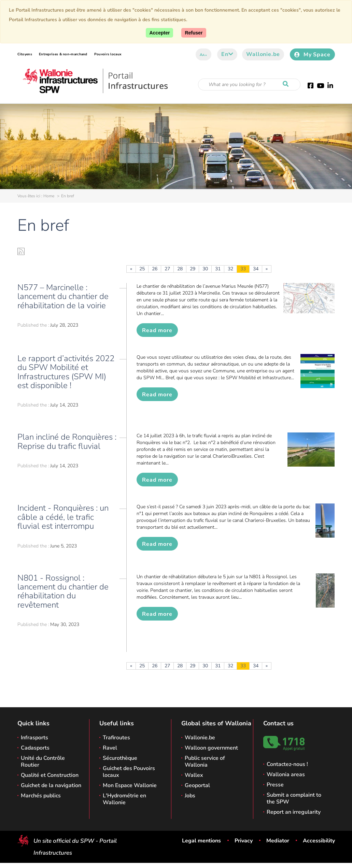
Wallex (194, 775)
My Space (312, 55)
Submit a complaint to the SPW (294, 798)
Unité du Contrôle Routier (43, 762)
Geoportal (197, 785)
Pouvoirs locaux (108, 54)
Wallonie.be (263, 54)
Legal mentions (201, 841)
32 (230, 269)
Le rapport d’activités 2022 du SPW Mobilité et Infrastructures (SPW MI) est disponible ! (66, 372)
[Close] (194, 33)
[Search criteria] (249, 84)
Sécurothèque (120, 758)
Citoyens (25, 54)
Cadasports (35, 748)
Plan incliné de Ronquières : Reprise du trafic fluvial (67, 441)
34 (256, 269)
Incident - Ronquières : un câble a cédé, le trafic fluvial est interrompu (63, 517)
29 (193, 269)
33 (243, 269)
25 (142, 269)
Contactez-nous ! (287, 764)
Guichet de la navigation (51, 785)
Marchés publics (41, 796)
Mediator (278, 841)
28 (180, 269)
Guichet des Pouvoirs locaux (129, 772)
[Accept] (159, 33)
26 (155, 269)
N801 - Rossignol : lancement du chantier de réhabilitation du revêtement (63, 591)
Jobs (190, 796)
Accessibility (319, 841)
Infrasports (34, 738)
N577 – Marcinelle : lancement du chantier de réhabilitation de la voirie (63, 296)
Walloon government (211, 748)
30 (205, 269)
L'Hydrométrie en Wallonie (124, 799)
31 (218, 269)
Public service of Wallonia (205, 762)
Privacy (244, 841)
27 (167, 269)
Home (49, 196)
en (227, 54)
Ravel (110, 748)
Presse (275, 785)
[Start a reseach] (287, 84)
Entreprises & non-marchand (63, 54)
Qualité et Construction (50, 775)
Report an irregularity (294, 812)
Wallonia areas (286, 774)
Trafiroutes (116, 738)
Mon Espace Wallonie (130, 785)
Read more (157, 330)
